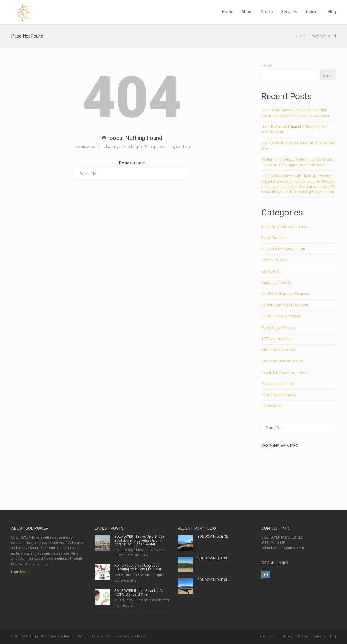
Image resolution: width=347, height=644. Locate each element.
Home (228, 12)
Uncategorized (272, 406)
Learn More (19, 572)
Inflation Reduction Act (278, 350)
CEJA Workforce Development (283, 249)
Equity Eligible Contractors (281, 316)
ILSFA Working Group (277, 339)
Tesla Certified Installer (278, 384)
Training (312, 12)
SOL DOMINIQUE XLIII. (214, 580)
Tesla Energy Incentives (279, 395)
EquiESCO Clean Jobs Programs (286, 294)
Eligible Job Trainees (276, 283)
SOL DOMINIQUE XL (213, 558)
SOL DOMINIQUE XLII (214, 537)
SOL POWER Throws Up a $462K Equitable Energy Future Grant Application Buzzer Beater (139, 540)
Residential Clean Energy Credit (284, 372)
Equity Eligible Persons (278, 328)
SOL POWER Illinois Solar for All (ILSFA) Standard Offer (139, 593)
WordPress (138, 636)
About (247, 12)
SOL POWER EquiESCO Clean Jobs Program (45, 636)
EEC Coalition (271, 272)
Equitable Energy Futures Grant (285, 305)
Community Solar (274, 260)
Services (289, 12)
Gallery (267, 12)
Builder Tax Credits (275, 238)
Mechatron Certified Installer (282, 361)
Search (267, 66)
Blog (332, 12)
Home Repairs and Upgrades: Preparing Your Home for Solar (138, 567)
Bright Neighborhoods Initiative (285, 227)
